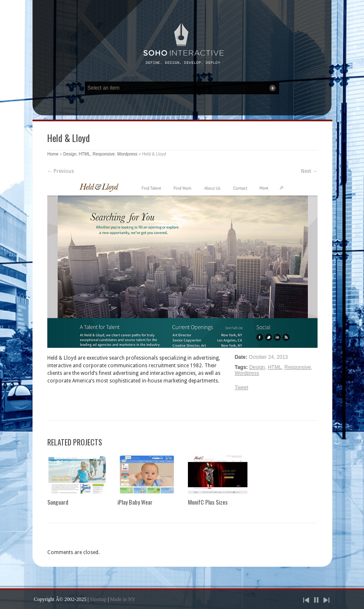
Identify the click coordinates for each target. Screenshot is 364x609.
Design (70, 154)
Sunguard (58, 502)
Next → (309, 171)
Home (53, 154)
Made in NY (123, 599)
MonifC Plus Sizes (208, 502)
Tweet (242, 388)
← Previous (61, 171)
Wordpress (127, 154)
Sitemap (98, 599)
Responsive (103, 154)
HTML (85, 154)
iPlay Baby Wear (135, 502)
